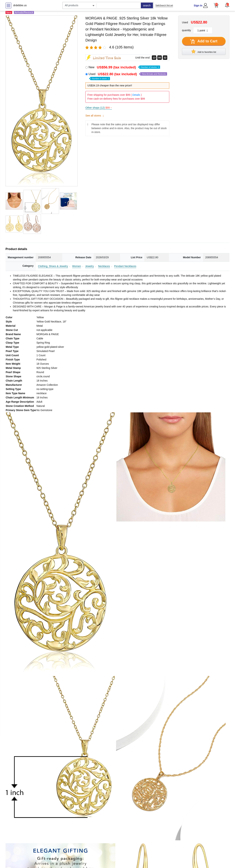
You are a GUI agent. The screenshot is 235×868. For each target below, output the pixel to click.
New (124, 67)
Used (128, 76)
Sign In (198, 6)
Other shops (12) (99, 108)
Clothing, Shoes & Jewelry (53, 266)
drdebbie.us (20, 5)
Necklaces (104, 266)
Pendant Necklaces (125, 266)
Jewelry (90, 266)
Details (136, 95)
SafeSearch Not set (164, 5)
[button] (227, 5)
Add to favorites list (204, 51)
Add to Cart (204, 41)
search (147, 6)
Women (77, 266)
